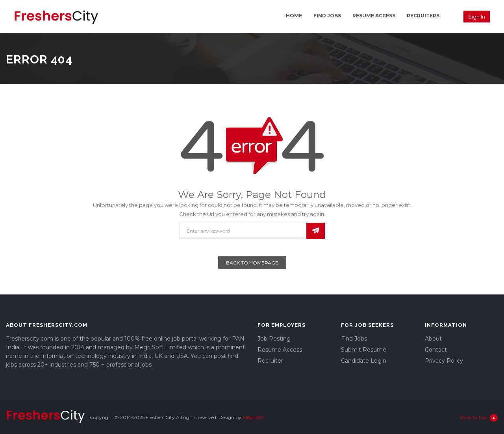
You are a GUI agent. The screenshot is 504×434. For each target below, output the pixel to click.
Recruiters (423, 16)
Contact (436, 350)
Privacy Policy (444, 361)
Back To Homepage (252, 263)
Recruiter (270, 361)
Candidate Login (364, 361)
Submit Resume (364, 350)
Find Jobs (327, 16)
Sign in (477, 17)
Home (294, 16)
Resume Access (374, 16)
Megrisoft (253, 417)
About (433, 339)
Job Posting (274, 339)
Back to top (479, 418)
